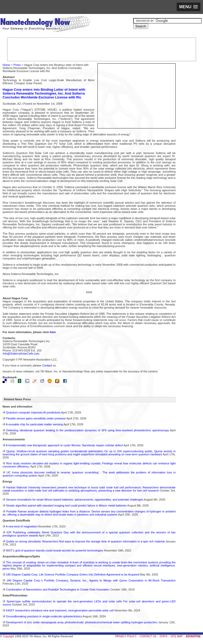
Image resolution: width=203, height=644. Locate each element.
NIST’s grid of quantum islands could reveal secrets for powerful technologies (55, 550)
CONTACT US (148, 636)
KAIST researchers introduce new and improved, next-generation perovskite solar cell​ (60, 610)
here (53, 332)
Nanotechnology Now (45, 25)
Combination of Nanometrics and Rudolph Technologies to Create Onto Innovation (58, 589)
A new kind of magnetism (21, 526)
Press (17, 65)
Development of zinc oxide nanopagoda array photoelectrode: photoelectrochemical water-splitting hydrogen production (82, 622)
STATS (164, 636)
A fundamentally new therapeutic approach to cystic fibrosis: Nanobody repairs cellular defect (64, 445)
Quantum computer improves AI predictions (33, 412)
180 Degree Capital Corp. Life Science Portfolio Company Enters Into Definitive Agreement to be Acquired (73, 574)
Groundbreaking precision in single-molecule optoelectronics (44, 616)
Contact (47, 365)
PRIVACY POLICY (126, 636)
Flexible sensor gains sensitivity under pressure (36, 418)
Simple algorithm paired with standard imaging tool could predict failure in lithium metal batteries (66, 505)
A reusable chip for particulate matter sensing (34, 424)
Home (6, 65)
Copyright (8, 636)
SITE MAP (177, 636)
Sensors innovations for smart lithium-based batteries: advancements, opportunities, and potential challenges (75, 500)
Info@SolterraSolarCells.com (21, 354)
